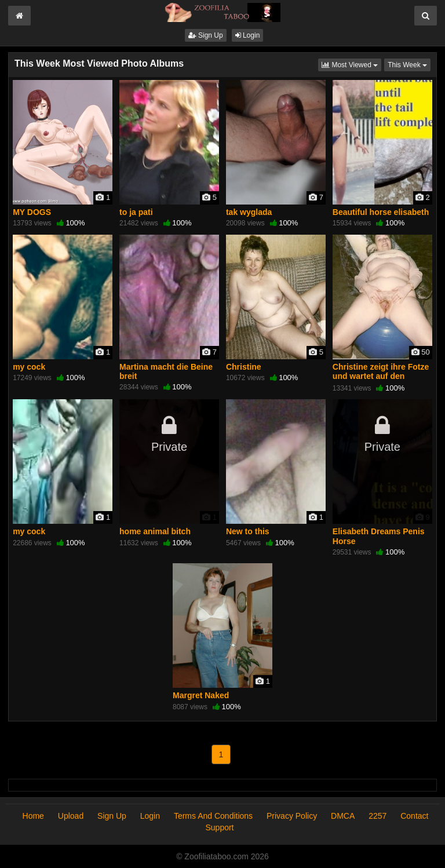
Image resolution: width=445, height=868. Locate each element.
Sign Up (206, 35)
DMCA (343, 816)
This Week (409, 64)
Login (248, 35)
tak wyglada (249, 212)
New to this (248, 531)
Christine (244, 367)
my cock (29, 367)
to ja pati (136, 212)
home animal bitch (155, 531)
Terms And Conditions (213, 816)
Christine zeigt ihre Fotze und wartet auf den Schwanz (381, 376)
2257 (377, 816)
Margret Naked (201, 695)
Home (33, 816)
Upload (71, 816)
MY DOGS (32, 212)
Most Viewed (351, 64)
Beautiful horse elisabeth (381, 212)
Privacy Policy (292, 816)
